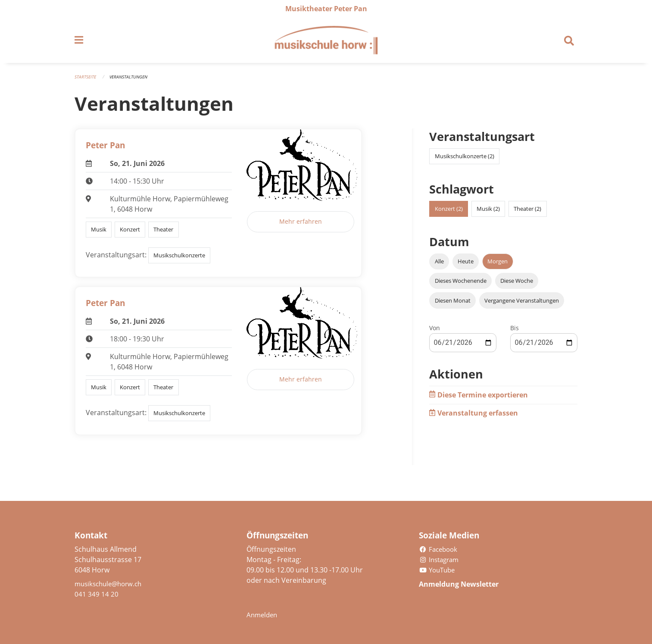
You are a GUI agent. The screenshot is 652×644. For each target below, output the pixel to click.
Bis (515, 332)
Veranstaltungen (132, 81)
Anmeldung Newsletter (466, 584)
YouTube (438, 570)
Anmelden (263, 615)
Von (435, 332)
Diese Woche (517, 285)
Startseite (86, 81)
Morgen (498, 266)
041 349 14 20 (97, 594)
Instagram (441, 560)
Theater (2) (527, 213)
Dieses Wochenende (461, 285)
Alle (439, 266)
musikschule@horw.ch (111, 584)
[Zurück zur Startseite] (326, 42)
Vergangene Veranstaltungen (522, 304)
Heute (466, 266)
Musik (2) (488, 213)
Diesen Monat (453, 304)
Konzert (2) (449, 213)
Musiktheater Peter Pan (326, 9)
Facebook (440, 549)
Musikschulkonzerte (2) (465, 160)
